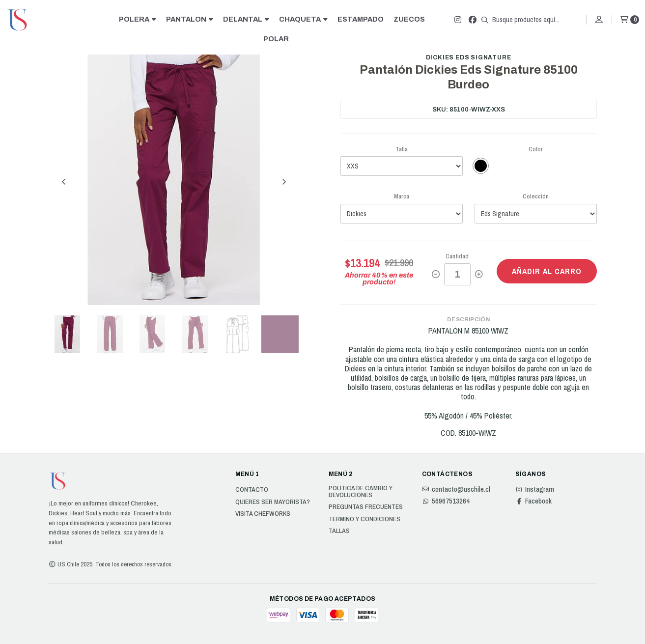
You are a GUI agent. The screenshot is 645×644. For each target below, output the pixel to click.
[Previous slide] (64, 182)
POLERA (138, 19)
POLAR (276, 39)
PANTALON (190, 19)
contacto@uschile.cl (456, 489)
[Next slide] (284, 182)
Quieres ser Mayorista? (273, 502)
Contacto (252, 490)
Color (536, 149)
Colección (536, 196)
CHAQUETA (303, 19)
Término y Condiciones (365, 519)
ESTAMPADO (361, 19)
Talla (402, 149)
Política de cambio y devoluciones (361, 491)
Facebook (533, 501)
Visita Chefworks (263, 514)
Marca (402, 196)
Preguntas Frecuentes (366, 507)
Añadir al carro (547, 271)
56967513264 (446, 501)
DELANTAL (246, 19)
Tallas (339, 531)
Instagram (535, 489)
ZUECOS (409, 19)
